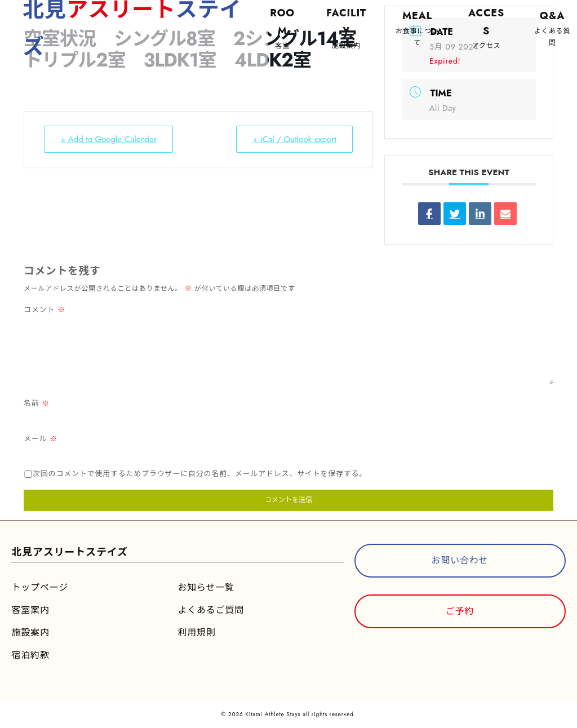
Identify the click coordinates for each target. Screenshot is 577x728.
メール (41, 439)
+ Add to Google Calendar (108, 139)
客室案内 (30, 610)
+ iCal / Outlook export (294, 139)
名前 (37, 403)
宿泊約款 (30, 655)
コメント (45, 310)
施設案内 (30, 632)
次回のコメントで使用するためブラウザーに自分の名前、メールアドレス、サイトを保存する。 (200, 474)
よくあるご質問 (211, 610)
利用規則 (196, 632)
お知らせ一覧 (206, 587)
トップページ (39, 587)
